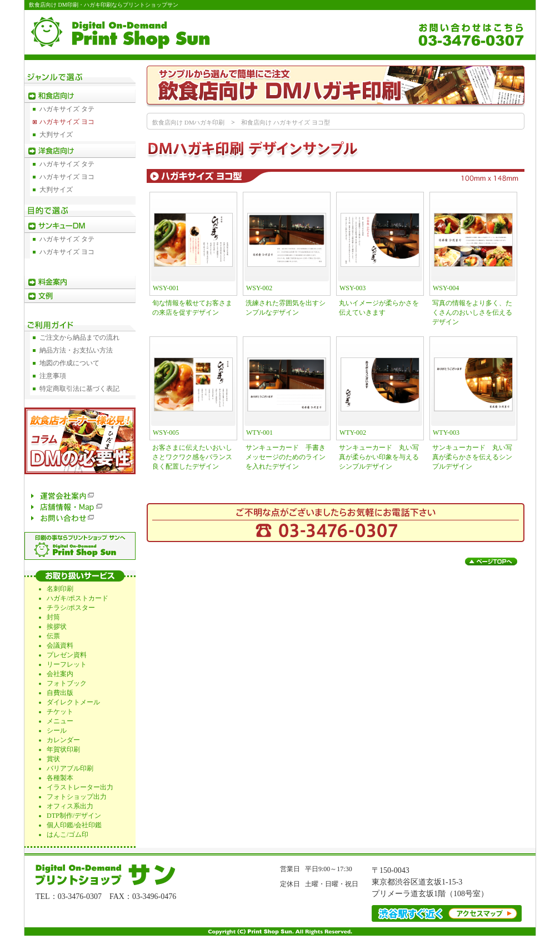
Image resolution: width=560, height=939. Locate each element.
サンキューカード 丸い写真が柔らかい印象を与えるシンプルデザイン (379, 457)
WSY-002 (259, 288)
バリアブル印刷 (70, 768)
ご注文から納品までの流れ (79, 337)
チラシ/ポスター (71, 608)
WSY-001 (166, 288)
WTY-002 (353, 433)
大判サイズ (56, 135)
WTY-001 (259, 433)
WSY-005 (166, 433)
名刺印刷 (60, 589)
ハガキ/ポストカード (77, 598)
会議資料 (60, 645)
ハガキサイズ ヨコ (67, 122)
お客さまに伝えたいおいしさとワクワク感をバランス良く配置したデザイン (192, 457)
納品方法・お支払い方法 (76, 350)
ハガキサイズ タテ (67, 109)
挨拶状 (57, 627)
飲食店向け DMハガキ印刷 (188, 122)
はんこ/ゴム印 (67, 834)
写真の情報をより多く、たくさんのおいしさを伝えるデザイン (472, 312)
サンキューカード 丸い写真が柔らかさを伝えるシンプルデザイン (472, 457)
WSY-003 (352, 288)
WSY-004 (446, 288)
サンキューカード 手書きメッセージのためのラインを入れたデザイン (286, 457)
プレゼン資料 (67, 655)
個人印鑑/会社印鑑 (74, 825)
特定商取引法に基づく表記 (79, 389)
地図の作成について (69, 363)
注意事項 (53, 376)
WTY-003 (446, 433)
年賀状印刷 (63, 749)
